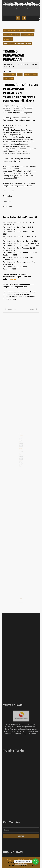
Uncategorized (28, 35)
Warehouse (8, 39)
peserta (12, 279)
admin (23, 64)
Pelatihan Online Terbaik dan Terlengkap (19, 30)
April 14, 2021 (12, 64)
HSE (18, 35)
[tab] (18, 18)
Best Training (9, 35)
